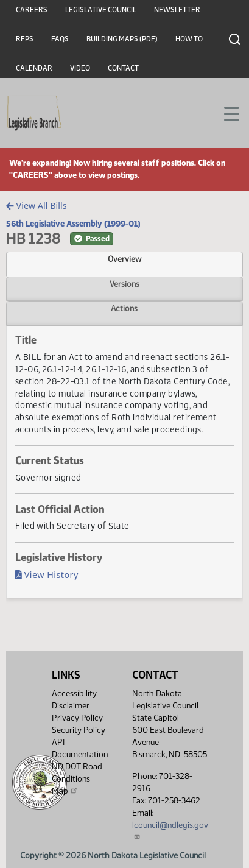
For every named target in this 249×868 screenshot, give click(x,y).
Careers (32, 10)
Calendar (34, 68)
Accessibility (74, 693)
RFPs (25, 39)
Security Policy (79, 730)
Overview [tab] (124, 259)
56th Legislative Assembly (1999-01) (73, 224)
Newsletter (177, 10)
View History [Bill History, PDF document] (47, 575)
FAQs (60, 39)
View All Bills (36, 206)
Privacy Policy (77, 718)
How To (189, 39)
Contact (123, 68)
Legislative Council (101, 10)
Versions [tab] (124, 284)
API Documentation (80, 748)
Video (80, 68)
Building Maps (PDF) (122, 39)
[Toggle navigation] (225, 113)
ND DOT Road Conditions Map (77, 779)
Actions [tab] (124, 308)
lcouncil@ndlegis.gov (170, 830)
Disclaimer (71, 706)
